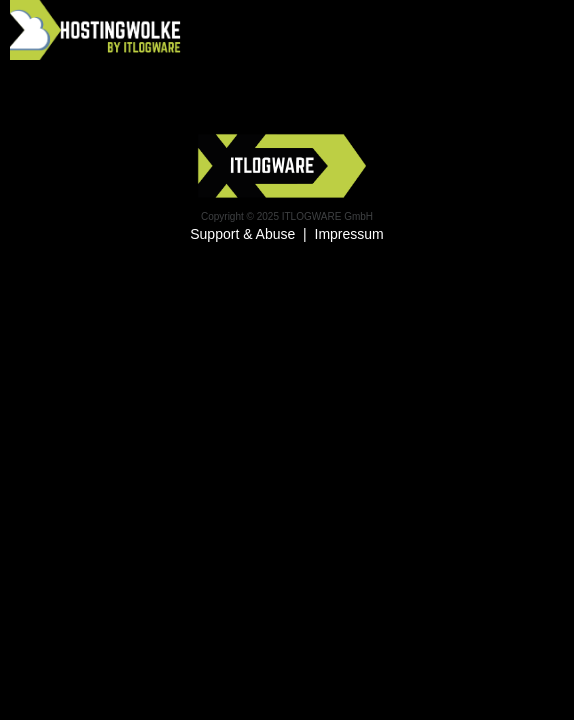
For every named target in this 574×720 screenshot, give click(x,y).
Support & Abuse (242, 234)
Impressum (349, 234)
